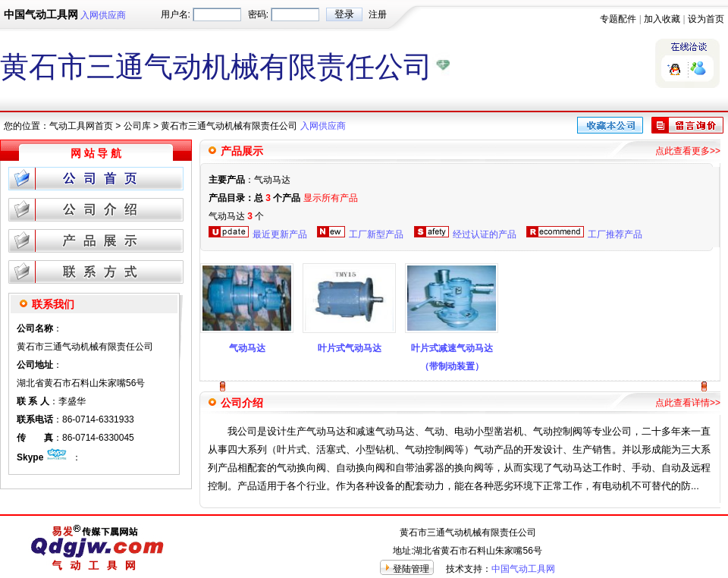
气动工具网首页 (81, 126)
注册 (378, 14)
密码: (258, 14)
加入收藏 (662, 19)
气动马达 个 (236, 216)
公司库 (137, 126)
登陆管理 (411, 569)
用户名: (176, 14)
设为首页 (706, 19)
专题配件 (618, 19)
